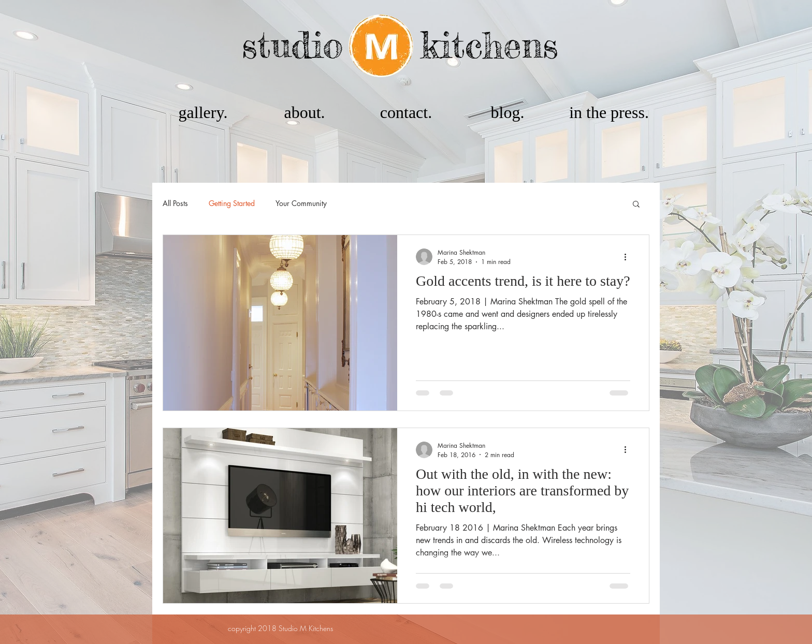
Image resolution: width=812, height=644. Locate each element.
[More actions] (629, 257)
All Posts (175, 203)
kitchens (489, 45)
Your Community (301, 203)
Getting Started (232, 203)
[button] (636, 205)
